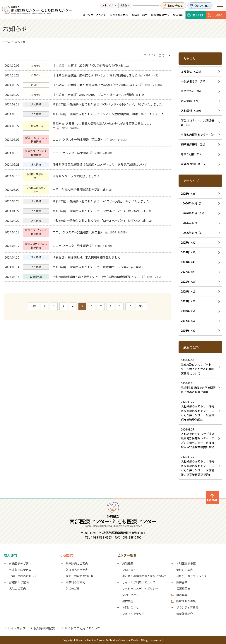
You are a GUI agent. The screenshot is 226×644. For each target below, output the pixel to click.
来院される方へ (119, 15)
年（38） (190, 252)
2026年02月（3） (194, 223)
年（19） (190, 291)
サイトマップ (17, 628)
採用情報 (178, 15)
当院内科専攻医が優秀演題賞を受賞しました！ (85, 204)
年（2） (189, 330)
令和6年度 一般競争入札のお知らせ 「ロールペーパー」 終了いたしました (103, 239)
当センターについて (94, 15)
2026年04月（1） (194, 203)
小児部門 (218, 15)
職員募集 (182, 595)
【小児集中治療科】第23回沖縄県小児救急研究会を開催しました (99, 88)
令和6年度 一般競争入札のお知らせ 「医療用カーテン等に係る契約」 (99, 291)
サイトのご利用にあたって (139, 582)
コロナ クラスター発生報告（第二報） (81, 149)
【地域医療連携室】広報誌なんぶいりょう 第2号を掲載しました (98, 77)
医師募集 (182, 582)
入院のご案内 (18, 589)
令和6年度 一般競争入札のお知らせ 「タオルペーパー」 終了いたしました (103, 228)
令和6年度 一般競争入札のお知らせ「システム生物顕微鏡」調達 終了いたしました (109, 121)
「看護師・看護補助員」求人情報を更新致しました (88, 280)
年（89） (190, 272)
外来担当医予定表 (20, 570)
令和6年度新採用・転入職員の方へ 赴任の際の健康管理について (100, 301)
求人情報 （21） (191, 101)
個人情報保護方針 (45, 628)
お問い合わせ (175, 6)
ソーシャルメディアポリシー (140, 589)
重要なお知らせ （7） (194, 164)
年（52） (190, 242)
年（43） (190, 262)
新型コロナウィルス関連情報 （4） (198, 123)
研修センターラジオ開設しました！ (77, 189)
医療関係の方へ (160, 15)
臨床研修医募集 (186, 601)
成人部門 (198, 15)
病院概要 (128, 563)
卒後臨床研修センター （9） (199, 135)
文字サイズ (108, 5)
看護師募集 (183, 589)
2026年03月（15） (194, 213)
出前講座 (128, 601)
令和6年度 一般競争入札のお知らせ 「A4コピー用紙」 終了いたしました (102, 217)
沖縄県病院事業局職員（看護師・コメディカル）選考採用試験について (101, 177)
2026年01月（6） (194, 233)
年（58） (190, 282)
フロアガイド (131, 570)
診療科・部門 (140, 15)
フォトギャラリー (133, 614)
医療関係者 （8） (192, 91)
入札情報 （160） (192, 111)
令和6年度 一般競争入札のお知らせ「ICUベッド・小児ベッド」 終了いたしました (108, 110)
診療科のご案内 (19, 582)
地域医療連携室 (186, 563)
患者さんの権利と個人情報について (144, 576)
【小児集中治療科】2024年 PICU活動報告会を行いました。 (93, 66)
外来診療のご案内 (20, 563)
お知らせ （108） (192, 71)
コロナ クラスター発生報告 (74, 164)
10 (130, 332)
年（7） (189, 301)
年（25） (190, 193)
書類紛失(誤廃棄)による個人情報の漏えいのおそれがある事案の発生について (103, 134)
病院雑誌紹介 (185, 614)
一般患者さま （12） (194, 81)
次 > (141, 332)
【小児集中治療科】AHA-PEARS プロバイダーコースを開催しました (100, 99)
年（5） (189, 311)
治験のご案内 (185, 570)
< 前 (33, 332)
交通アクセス (202, 6)
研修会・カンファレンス (192, 576)
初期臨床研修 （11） (194, 144)
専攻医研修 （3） (192, 154)
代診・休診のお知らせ (23, 576)
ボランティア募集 (187, 607)
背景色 (124, 5)
